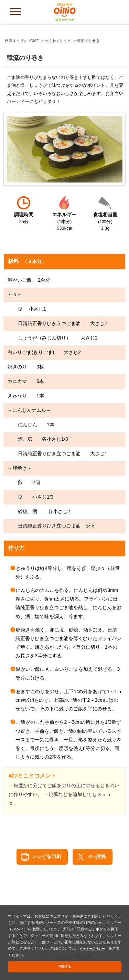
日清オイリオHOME (22, 41)
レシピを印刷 (46, 856)
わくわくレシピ (58, 41)
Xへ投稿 (97, 856)
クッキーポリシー (95, 947)
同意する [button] (65, 966)
